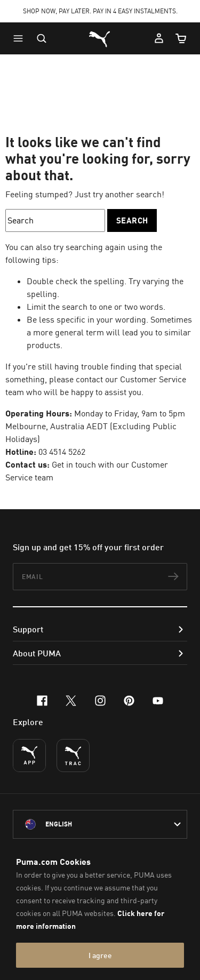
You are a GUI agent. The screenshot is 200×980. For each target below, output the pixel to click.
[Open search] (42, 38)
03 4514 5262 (62, 452)
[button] (21, 38)
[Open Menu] (21, 38)
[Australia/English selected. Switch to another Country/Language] (100, 824)
